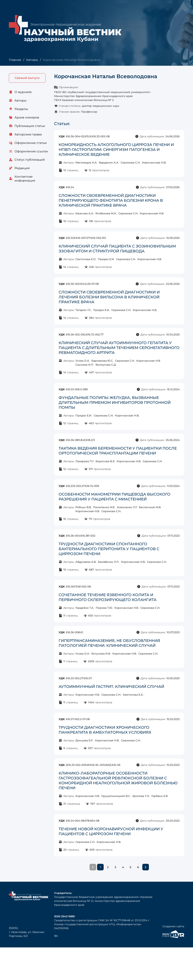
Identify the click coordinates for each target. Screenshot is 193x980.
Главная (15, 60)
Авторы (32, 60)
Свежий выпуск (27, 78)
